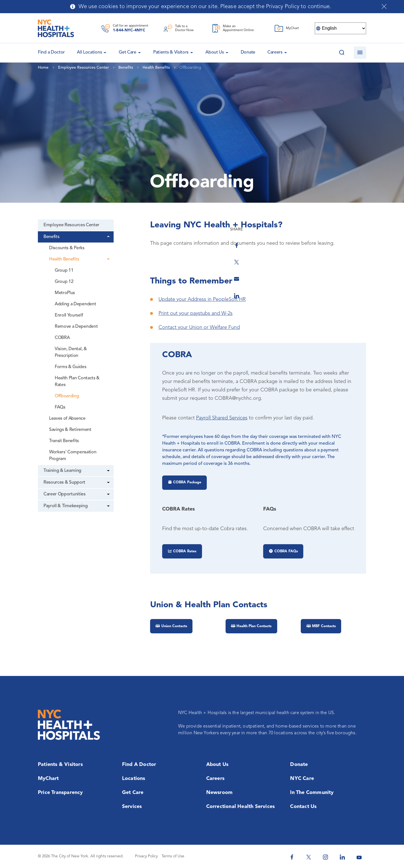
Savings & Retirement (70, 430)
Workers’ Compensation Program (73, 456)
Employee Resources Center (71, 225)
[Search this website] (342, 53)
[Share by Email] (375, 273)
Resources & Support (64, 483)
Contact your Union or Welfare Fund (199, 327)
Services (132, 807)
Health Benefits (64, 259)
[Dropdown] (109, 237)
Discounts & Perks (67, 248)
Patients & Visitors (171, 52)
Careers (275, 52)
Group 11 (64, 271)
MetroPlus (65, 293)
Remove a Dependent (76, 327)
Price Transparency (60, 793)
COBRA (62, 338)
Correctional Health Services (241, 807)
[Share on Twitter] (375, 256)
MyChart (48, 779)
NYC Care (302, 779)
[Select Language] (340, 28)
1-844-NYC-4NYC (129, 30)
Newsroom (220, 793)
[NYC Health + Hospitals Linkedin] (342, 857)
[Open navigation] (360, 53)
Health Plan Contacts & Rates (77, 382)
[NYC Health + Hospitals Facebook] (292, 857)
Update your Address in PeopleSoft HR (202, 299)
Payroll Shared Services (222, 418)
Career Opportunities (65, 494)
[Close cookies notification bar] (384, 6)
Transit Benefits (64, 441)
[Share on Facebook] (375, 239)
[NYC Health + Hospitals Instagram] (325, 857)
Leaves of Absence (67, 419)
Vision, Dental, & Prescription (71, 352)
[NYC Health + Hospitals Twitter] (309, 857)
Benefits (51, 237)
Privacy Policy (146, 856)
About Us (215, 52)
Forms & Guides (71, 367)
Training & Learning (62, 471)
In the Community (312, 793)
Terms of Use (173, 856)
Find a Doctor (139, 765)
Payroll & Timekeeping (66, 506)
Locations (134, 779)
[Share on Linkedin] (375, 289)
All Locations (89, 52)
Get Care (128, 52)
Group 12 (64, 282)
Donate (248, 52)
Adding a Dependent (75, 304)
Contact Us (303, 807)
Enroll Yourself (69, 315)
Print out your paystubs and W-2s (196, 313)
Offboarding (67, 396)
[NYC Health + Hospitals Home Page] (56, 28)
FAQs (60, 407)
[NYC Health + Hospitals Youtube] (359, 857)
